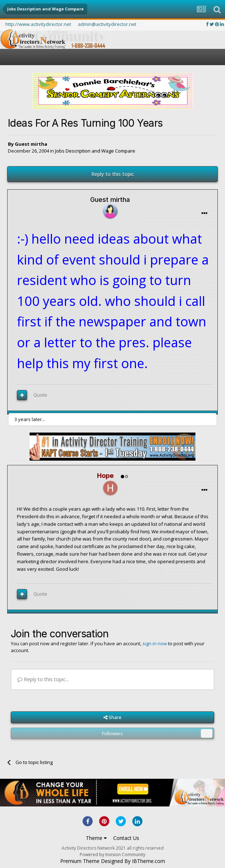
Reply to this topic (113, 174)
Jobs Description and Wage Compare (95, 151)
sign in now (155, 643)
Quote (40, 395)
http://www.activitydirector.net (38, 24)
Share (112, 717)
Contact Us (126, 838)
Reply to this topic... (43, 679)
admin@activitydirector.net (107, 24)
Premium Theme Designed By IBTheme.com (113, 861)
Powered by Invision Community (112, 855)
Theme (96, 838)
